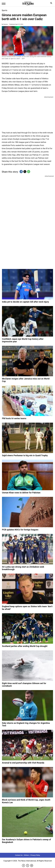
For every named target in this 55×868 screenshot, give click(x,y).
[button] (21, 172)
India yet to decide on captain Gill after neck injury (25, 302)
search (52, 4)
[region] (27, 113)
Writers (26, 855)
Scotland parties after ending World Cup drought (25, 646)
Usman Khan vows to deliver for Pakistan (21, 493)
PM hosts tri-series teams (14, 418)
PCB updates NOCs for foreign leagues (20, 530)
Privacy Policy (35, 855)
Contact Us (19, 855)
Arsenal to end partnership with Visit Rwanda (23, 763)
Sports (4, 10)
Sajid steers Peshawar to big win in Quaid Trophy (25, 455)
